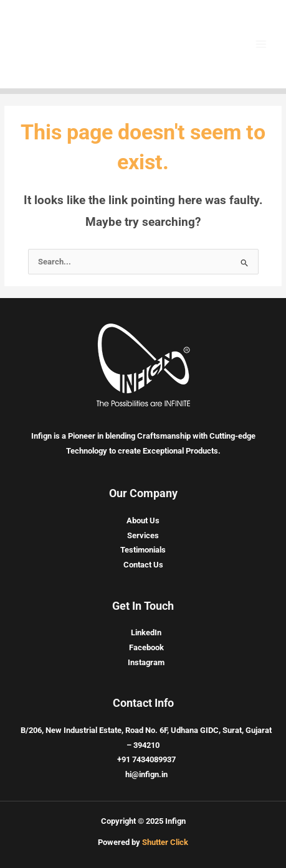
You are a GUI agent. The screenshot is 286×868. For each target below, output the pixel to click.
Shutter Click (165, 842)
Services (143, 535)
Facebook (146, 647)
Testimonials (143, 550)
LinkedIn (146, 632)
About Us (143, 520)
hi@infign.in (146, 774)
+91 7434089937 (146, 759)
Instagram (146, 662)
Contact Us (143, 565)
